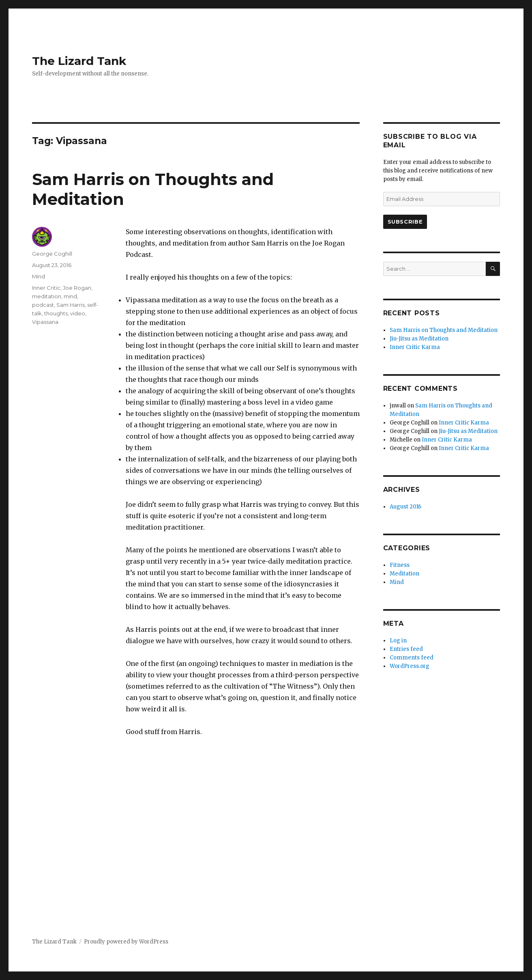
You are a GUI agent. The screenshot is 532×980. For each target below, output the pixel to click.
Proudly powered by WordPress (126, 942)
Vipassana (45, 322)
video (78, 313)
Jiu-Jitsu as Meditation (419, 339)
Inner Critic (46, 288)
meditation (47, 296)
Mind (39, 276)
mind (70, 296)
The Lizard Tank (79, 61)
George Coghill (52, 254)
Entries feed (406, 649)
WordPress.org (410, 666)
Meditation (404, 574)
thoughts (56, 313)
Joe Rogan (77, 288)
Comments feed (412, 658)
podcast (43, 305)
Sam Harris (71, 305)
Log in (398, 641)
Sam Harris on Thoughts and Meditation (444, 330)
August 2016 (405, 507)
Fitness (400, 565)
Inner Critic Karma (415, 347)
